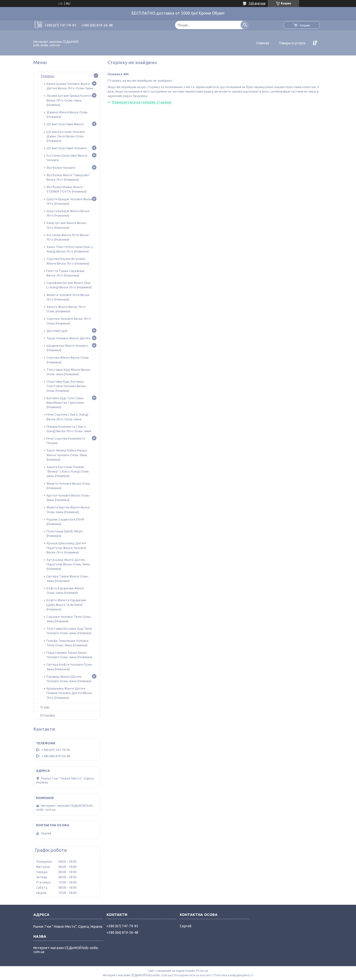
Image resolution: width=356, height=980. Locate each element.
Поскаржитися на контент (193, 975)
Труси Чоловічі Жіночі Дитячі (68, 338)
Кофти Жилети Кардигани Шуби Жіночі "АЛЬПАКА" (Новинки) (66, 604)
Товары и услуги (292, 43)
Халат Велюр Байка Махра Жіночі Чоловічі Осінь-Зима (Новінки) (67, 455)
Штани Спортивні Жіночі (65, 124)
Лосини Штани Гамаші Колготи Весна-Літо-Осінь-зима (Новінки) (70, 100)
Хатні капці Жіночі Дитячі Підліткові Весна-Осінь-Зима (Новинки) (68, 564)
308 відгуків (257, 3)
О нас (45, 707)
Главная (263, 43)
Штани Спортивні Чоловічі (67, 148)
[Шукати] (245, 25)
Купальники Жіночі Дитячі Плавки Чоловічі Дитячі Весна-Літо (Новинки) (70, 693)
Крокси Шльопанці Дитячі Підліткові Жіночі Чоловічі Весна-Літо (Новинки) (66, 548)
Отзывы (48, 715)
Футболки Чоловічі (61, 168)
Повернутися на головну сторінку (142, 102)
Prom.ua (202, 971)
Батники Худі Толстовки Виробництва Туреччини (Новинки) (65, 402)
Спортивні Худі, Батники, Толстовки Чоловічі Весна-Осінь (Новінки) (67, 386)
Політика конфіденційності (234, 975)
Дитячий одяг (57, 331)
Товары (47, 76)
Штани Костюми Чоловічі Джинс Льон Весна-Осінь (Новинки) (66, 136)
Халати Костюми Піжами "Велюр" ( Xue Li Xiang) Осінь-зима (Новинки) (68, 471)
